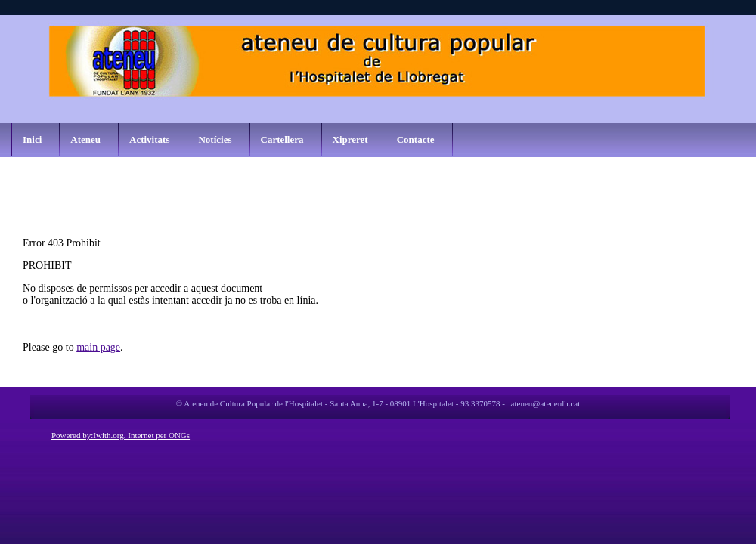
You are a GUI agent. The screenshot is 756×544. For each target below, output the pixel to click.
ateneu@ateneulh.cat (546, 403)
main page (98, 347)
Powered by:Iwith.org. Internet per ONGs (121, 435)
